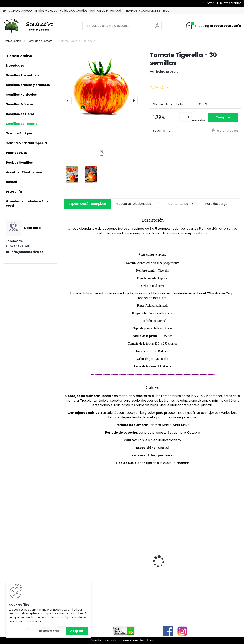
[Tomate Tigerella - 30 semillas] (101, 88)
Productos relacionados (137, 204)
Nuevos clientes (231, 3)
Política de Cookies (74, 11)
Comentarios (182, 204)
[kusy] (186, 117)
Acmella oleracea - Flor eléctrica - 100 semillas (174, 555)
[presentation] (68, 101)
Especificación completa (87, 204)
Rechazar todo (49, 631)
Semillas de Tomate (40, 41)
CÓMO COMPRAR (20, 11)
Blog (166, 11)
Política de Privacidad (106, 11)
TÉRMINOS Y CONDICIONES (142, 11)
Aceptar (77, 631)
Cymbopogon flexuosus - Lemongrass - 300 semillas (219, 547)
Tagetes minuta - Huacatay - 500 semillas (80, 564)
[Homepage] (4, 11)
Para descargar (217, 204)
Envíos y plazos (46, 11)
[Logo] (29, 26)
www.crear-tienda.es (138, 640)
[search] (157, 27)
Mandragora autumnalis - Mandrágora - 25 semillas (125, 556)
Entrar (210, 3)
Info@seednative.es (27, 252)
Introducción (13, 41)
